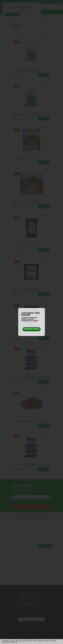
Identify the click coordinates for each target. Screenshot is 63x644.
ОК (60, 642)
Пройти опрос (32, 329)
